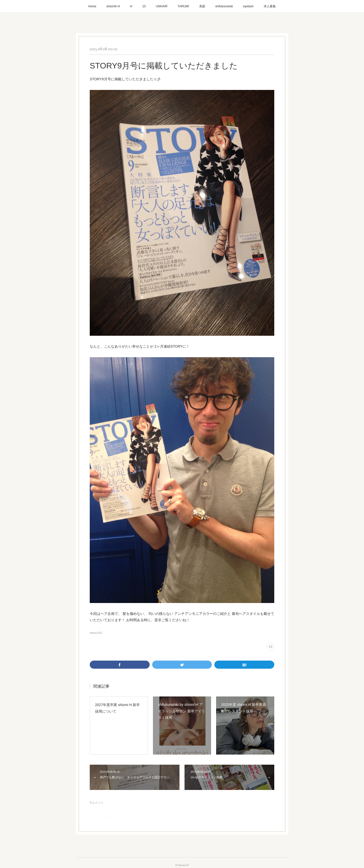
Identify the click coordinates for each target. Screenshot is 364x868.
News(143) (96, 633)
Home (92, 6)
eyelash (248, 6)
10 (144, 6)
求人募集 (270, 6)
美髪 (202, 6)
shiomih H (113, 6)
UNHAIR (162, 6)
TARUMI (183, 6)
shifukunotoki (224, 6)
